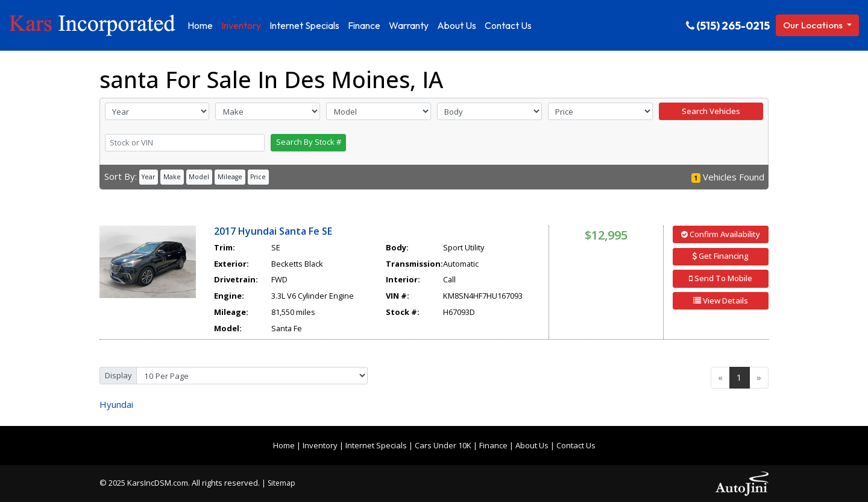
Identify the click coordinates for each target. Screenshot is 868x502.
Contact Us (576, 445)
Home (284, 445)
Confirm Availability (721, 234)
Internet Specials (376, 445)
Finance (493, 445)
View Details (721, 300)
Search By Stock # (309, 142)
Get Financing (721, 256)
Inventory (320, 445)
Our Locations (814, 25)
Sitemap (281, 483)
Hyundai (116, 404)
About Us (532, 445)
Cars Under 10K (443, 445)
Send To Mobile (721, 278)
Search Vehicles (711, 111)
